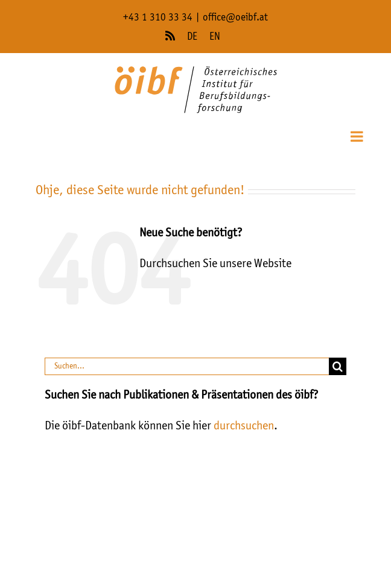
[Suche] (338, 366)
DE (192, 37)
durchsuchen (244, 426)
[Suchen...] (186, 366)
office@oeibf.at (235, 18)
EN (215, 37)
